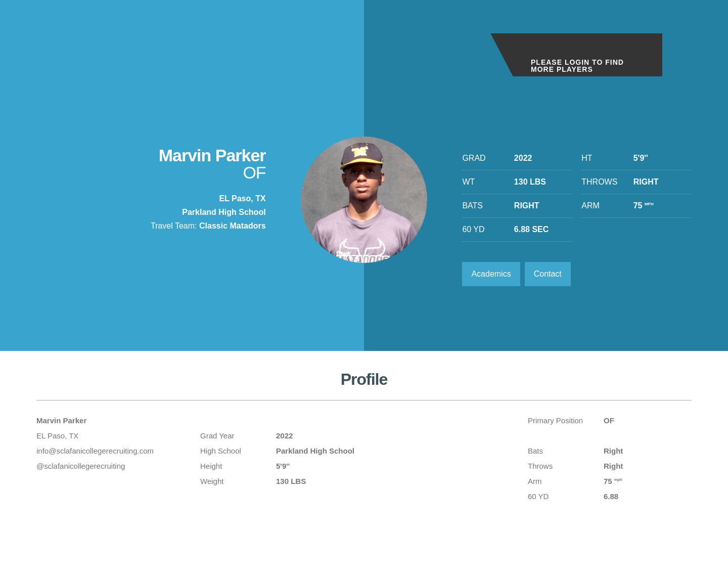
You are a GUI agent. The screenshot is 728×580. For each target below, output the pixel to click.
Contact (548, 274)
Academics (491, 274)
